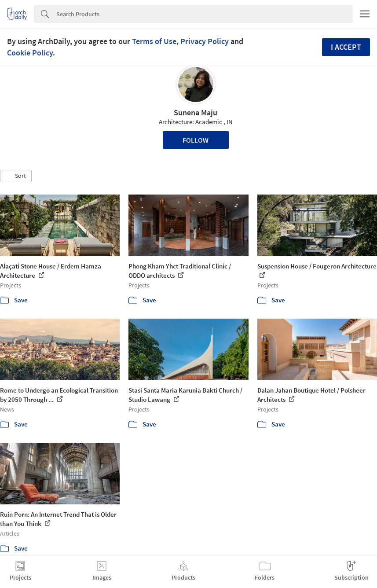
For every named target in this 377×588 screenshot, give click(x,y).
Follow (196, 140)
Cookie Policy (30, 53)
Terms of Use (154, 41)
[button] (16, 176)
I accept (346, 47)
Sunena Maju (196, 112)
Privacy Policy (205, 41)
